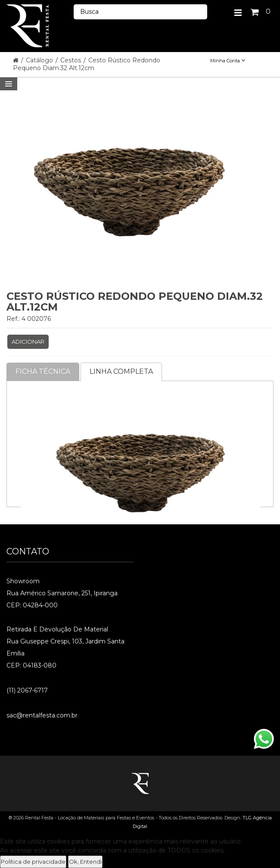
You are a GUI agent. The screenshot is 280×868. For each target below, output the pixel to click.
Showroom (23, 581)
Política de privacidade (33, 862)
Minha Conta (228, 61)
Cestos (72, 60)
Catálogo (40, 60)
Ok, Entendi (85, 862)
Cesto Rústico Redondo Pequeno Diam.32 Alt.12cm (87, 64)
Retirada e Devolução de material (57, 629)
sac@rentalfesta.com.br (42, 715)
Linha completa (121, 371)
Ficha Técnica (43, 371)
